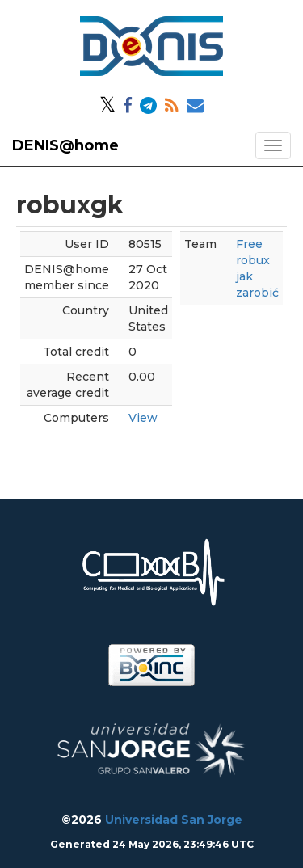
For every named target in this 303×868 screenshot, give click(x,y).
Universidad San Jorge (174, 820)
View (143, 418)
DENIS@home (65, 145)
